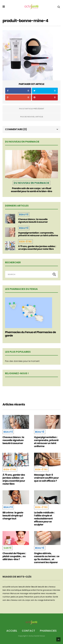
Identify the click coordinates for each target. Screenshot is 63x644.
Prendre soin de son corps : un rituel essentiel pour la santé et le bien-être (32, 190)
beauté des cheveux (47, 587)
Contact (28, 631)
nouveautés (51, 593)
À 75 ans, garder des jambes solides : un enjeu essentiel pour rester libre (37, 248)
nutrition (6, 597)
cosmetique (16, 590)
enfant (34, 590)
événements (49, 600)
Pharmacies (48, 631)
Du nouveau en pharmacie (32, 183)
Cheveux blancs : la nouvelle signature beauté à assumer (33, 221)
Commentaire (16, 129)
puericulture (39, 597)
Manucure (15, 593)
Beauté (24, 214)
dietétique (26, 590)
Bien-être (25, 242)
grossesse (47, 590)
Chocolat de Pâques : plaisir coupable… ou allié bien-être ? (14, 556)
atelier (28, 587)
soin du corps (24, 600)
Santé (8, 548)
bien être (6, 590)
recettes (49, 597)
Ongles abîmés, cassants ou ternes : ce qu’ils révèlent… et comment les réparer (47, 558)
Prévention (29, 597)
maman (6, 593)
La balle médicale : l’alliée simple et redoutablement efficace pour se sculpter (44, 519)
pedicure (14, 597)
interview (56, 590)
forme (40, 590)
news (43, 593)
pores (21, 597)
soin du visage (37, 600)
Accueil (12, 631)
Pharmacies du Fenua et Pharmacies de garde (30, 334)
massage (24, 593)
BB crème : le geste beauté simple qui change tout (13, 516)
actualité (6, 587)
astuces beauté (18, 587)
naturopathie (34, 593)
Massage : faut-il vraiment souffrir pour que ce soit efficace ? (46, 478)
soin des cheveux (10, 600)
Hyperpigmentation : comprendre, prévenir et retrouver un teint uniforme (38, 234)
